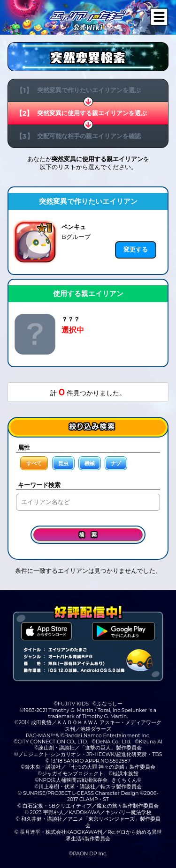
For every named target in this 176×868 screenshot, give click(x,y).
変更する (136, 249)
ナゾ (116, 463)
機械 (90, 463)
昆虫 (63, 463)
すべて (34, 463)
